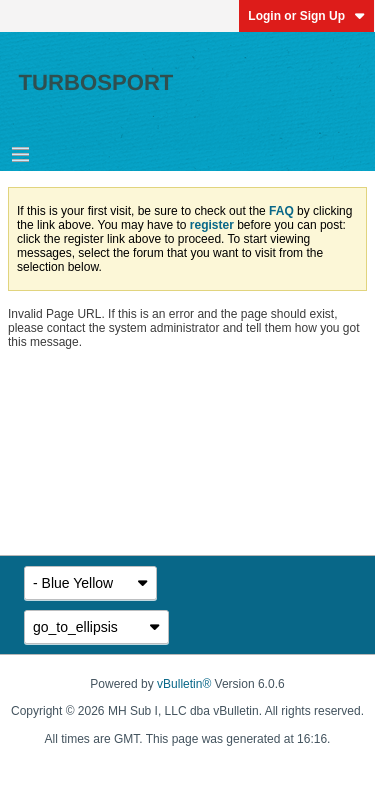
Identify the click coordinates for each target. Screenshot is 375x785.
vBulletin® (184, 684)
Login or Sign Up (306, 16)
